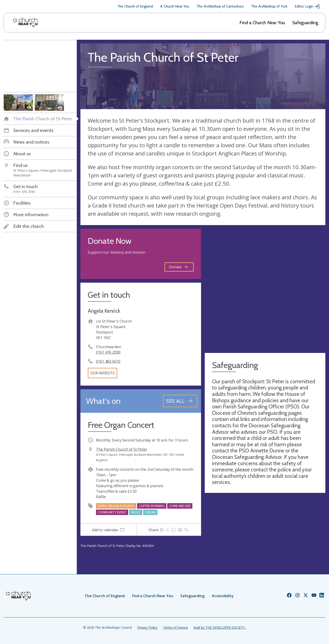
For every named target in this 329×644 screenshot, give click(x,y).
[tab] (108, 530)
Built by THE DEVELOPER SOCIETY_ (220, 627)
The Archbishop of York (269, 6)
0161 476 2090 (108, 352)
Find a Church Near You (262, 23)
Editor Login (307, 6)
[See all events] (180, 401)
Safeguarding (305, 23)
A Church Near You (175, 6)
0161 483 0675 (108, 361)
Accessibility (223, 596)
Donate (178, 267)
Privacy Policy (147, 627)
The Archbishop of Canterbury (220, 6)
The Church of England (135, 6)
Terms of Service (175, 627)
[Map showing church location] (265, 289)
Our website (102, 373)
